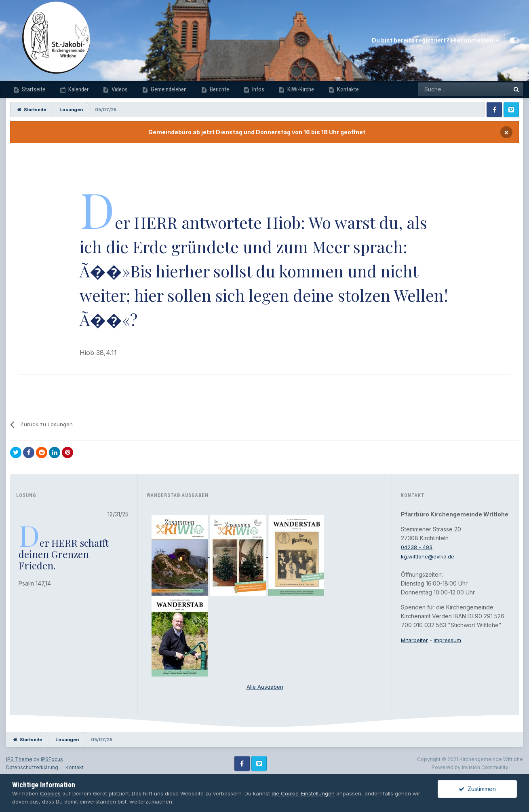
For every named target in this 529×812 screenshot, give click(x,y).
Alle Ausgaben (265, 686)
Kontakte (347, 89)
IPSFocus (52, 759)
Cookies (50, 793)
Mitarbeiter (415, 640)
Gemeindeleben (168, 89)
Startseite (33, 89)
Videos (119, 89)
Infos (258, 89)
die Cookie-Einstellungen (303, 793)
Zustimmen (477, 789)
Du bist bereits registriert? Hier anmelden (435, 40)
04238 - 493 (418, 547)
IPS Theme (19, 759)
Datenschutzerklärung (32, 767)
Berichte (219, 89)
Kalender (78, 89)
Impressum (449, 640)
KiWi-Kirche (300, 89)
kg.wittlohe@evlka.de (430, 556)
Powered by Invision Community (470, 767)
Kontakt (75, 767)
